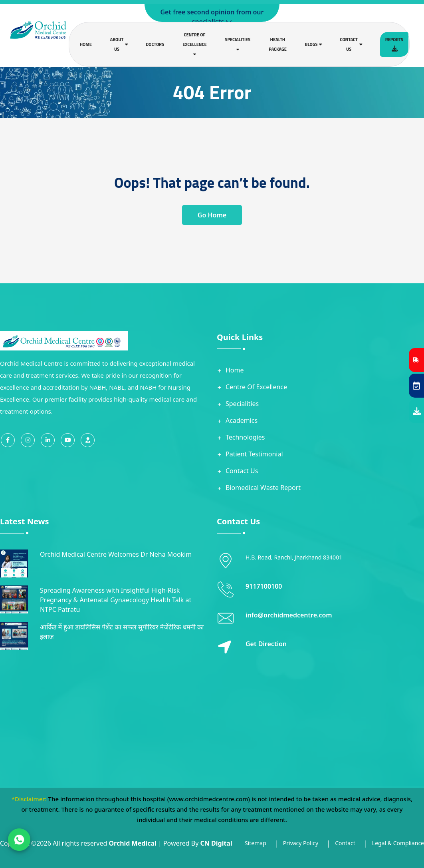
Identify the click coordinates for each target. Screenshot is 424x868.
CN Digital (216, 843)
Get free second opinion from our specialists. (212, 17)
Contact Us (242, 471)
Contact (345, 843)
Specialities (242, 404)
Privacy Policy (301, 843)
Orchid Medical (132, 843)
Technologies (245, 437)
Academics (242, 420)
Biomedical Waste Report (263, 488)
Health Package (278, 44)
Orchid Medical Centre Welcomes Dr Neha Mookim (116, 554)
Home (86, 44)
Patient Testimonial (254, 454)
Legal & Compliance (398, 843)
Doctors (155, 44)
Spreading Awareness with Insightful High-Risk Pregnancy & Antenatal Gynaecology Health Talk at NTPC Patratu (116, 600)
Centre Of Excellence (256, 387)
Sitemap (256, 843)
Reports (394, 44)
